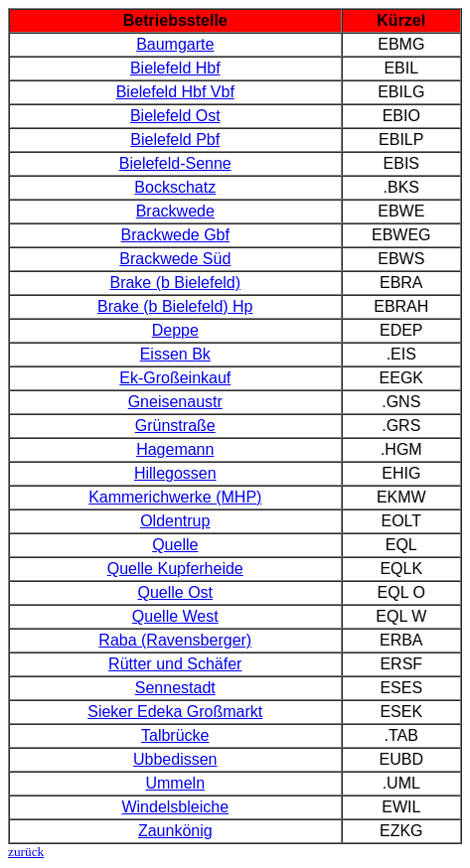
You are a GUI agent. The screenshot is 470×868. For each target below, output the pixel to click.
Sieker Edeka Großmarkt (175, 712)
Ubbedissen (175, 759)
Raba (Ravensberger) (175, 640)
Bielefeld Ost (175, 116)
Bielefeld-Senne (175, 163)
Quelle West (175, 616)
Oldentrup (175, 521)
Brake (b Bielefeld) (175, 283)
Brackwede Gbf (175, 235)
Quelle (175, 545)
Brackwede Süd (175, 259)
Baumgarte (175, 44)
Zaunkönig (175, 831)
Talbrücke (175, 735)
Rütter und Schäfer (175, 664)
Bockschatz (175, 187)
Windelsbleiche (175, 807)
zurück (26, 852)
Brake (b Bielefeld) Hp (175, 306)
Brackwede (175, 211)
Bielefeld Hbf (175, 68)
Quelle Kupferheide (175, 569)
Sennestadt (175, 688)
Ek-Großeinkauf (175, 378)
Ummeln (175, 783)
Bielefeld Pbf (175, 140)
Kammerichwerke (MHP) (175, 497)
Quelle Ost (175, 592)
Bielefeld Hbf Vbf (175, 92)
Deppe (175, 330)
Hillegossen (175, 473)
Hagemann (175, 449)
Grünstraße (175, 426)
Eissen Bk (175, 354)
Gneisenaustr (175, 402)
